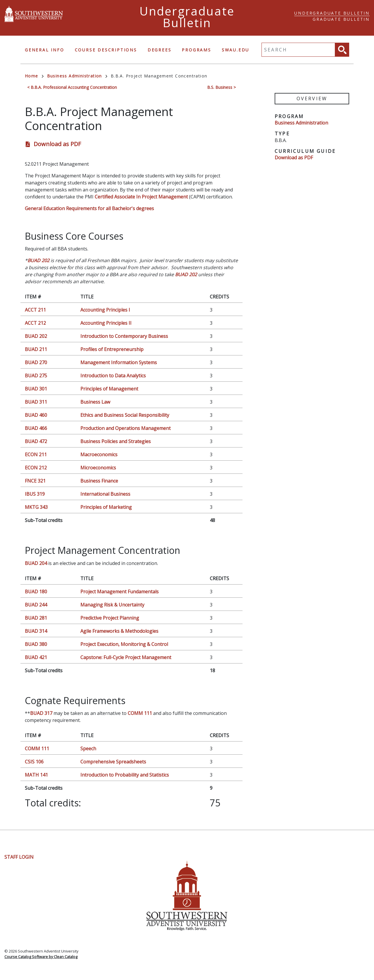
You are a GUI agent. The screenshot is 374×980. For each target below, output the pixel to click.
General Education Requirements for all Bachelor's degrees (89, 208)
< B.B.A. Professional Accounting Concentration (72, 87)
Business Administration (77, 76)
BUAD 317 (41, 713)
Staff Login (19, 857)
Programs (196, 50)
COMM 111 (140, 713)
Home (34, 76)
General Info (45, 50)
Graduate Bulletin (341, 19)
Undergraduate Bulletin (332, 13)
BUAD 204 (36, 563)
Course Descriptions (106, 50)
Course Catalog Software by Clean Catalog (41, 957)
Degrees (160, 50)
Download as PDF (57, 144)
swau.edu (236, 50)
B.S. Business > (221, 87)
